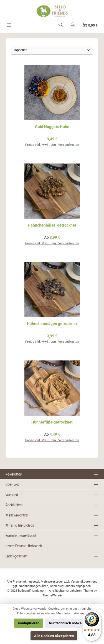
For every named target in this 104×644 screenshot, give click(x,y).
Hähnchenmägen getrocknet (52, 324)
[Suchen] (61, 25)
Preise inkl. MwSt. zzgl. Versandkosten (52, 145)
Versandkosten (81, 582)
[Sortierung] (52, 50)
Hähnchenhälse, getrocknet (52, 225)
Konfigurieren (29, 623)
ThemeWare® (52, 595)
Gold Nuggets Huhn (52, 127)
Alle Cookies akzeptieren (54, 636)
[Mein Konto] (73, 25)
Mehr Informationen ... (72, 613)
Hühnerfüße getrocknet (52, 422)
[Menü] (9, 25)
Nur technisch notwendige (69, 623)
